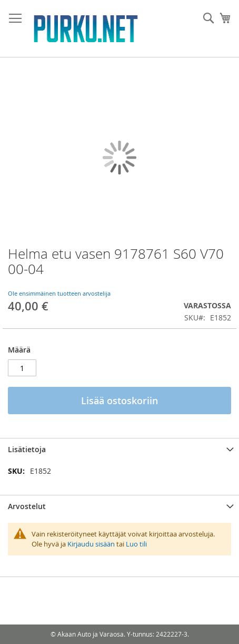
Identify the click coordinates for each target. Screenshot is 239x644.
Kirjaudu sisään (91, 544)
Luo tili (136, 544)
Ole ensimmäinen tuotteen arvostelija (59, 293)
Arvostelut (27, 506)
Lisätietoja (27, 449)
